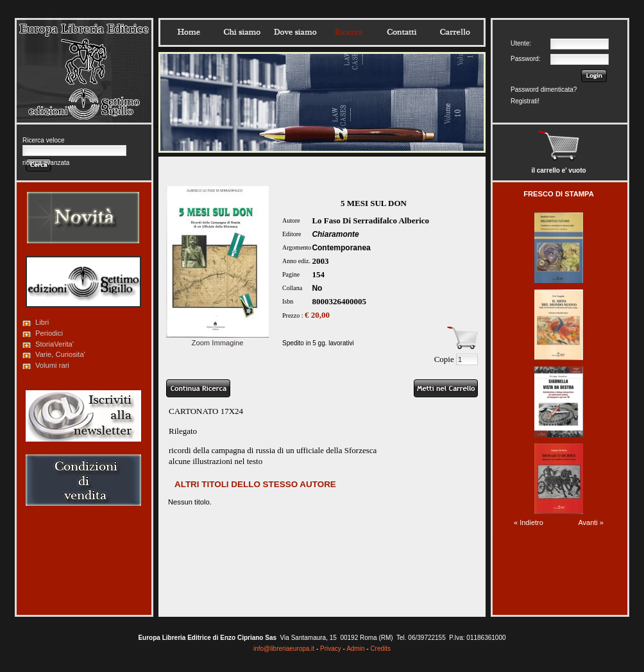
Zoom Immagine (217, 339)
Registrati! (525, 101)
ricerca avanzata (46, 163)
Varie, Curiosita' (60, 354)
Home (189, 32)
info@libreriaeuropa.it (284, 649)
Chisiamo (242, 32)
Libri (42, 322)
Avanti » (591, 522)
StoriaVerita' (55, 344)
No (317, 288)
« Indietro (529, 522)
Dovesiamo (295, 32)
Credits (380, 649)
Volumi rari (52, 365)
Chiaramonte (335, 234)
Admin (355, 649)
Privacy (331, 649)
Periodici (49, 333)
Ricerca (348, 32)
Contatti (402, 32)
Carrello (455, 32)
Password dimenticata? (544, 90)
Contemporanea (341, 248)
